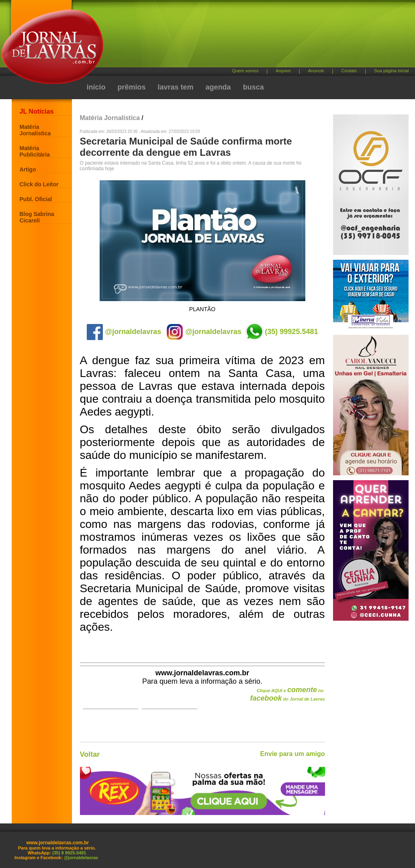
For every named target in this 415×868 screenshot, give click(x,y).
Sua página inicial (391, 71)
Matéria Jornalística (35, 130)
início (96, 87)
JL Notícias (37, 111)
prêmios (132, 87)
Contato (349, 71)
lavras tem (176, 87)
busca (253, 87)
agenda (218, 87)
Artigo (28, 169)
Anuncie (316, 71)
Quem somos (245, 71)
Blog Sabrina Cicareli (37, 217)
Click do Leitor (39, 184)
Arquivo (283, 71)
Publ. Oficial (36, 199)
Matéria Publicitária (35, 151)
